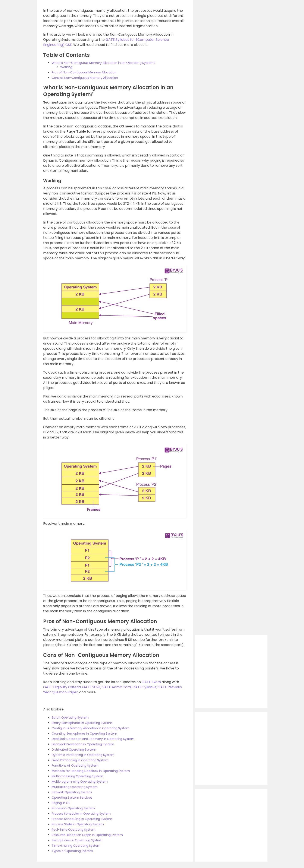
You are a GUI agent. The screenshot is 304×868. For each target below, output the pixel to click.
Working (66, 67)
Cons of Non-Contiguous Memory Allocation (85, 78)
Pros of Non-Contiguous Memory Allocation (84, 72)
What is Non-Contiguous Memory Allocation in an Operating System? (104, 63)
